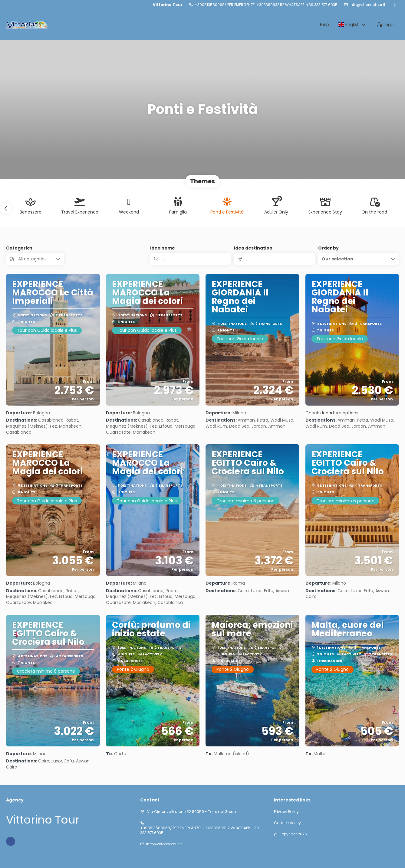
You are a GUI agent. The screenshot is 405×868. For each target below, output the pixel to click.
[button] (6, 208)
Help (324, 24)
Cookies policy (287, 823)
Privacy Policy (286, 812)
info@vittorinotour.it (367, 5)
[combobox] (274, 259)
